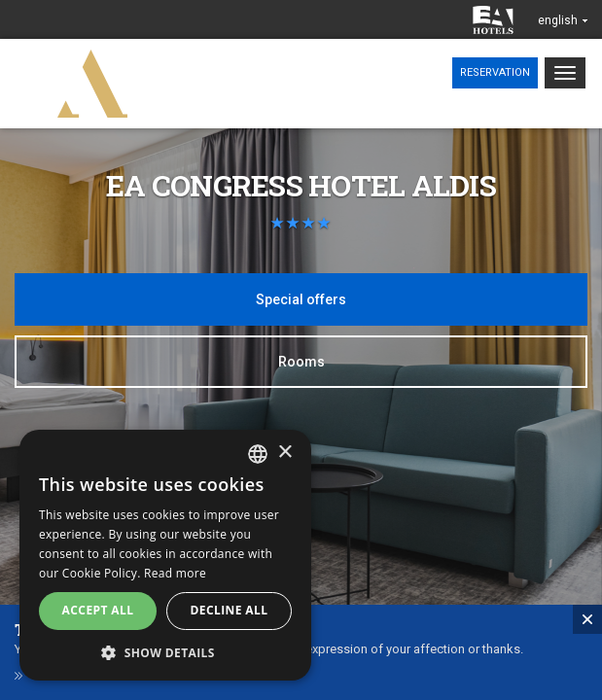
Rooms (301, 362)
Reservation (495, 72)
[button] (165, 652)
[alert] (165, 555)
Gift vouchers (76, 683)
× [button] (284, 453)
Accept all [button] (98, 610)
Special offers (301, 299)
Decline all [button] (230, 610)
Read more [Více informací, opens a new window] (175, 573)
